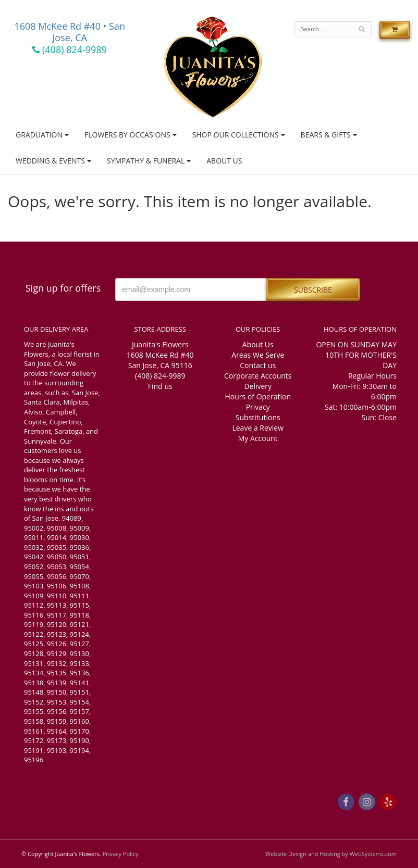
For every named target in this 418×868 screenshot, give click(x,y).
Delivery (258, 386)
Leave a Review (258, 428)
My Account (258, 438)
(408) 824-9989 (70, 49)
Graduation (39, 135)
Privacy (258, 407)
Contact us (258, 365)
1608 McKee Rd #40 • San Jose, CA (70, 32)
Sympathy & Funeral (146, 161)
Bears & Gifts (326, 135)
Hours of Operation (258, 397)
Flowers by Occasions (127, 135)
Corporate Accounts (258, 376)
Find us (160, 386)
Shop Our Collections (236, 135)
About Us (224, 161)
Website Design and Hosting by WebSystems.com (331, 854)
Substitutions (258, 417)
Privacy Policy (121, 854)
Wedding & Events (50, 161)
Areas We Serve (258, 355)
